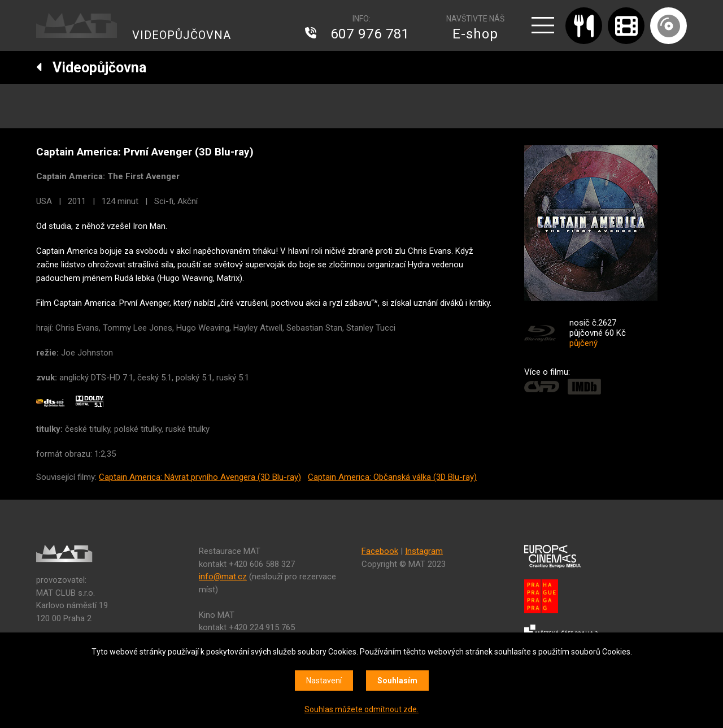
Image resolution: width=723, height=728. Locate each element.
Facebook (380, 551)
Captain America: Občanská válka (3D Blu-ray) (392, 477)
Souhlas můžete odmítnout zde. (361, 709)
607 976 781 (370, 34)
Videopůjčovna (91, 68)
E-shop (475, 34)
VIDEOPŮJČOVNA (182, 35)
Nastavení (324, 681)
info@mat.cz (223, 577)
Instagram (424, 551)
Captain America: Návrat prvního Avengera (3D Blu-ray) (200, 477)
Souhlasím (397, 681)
